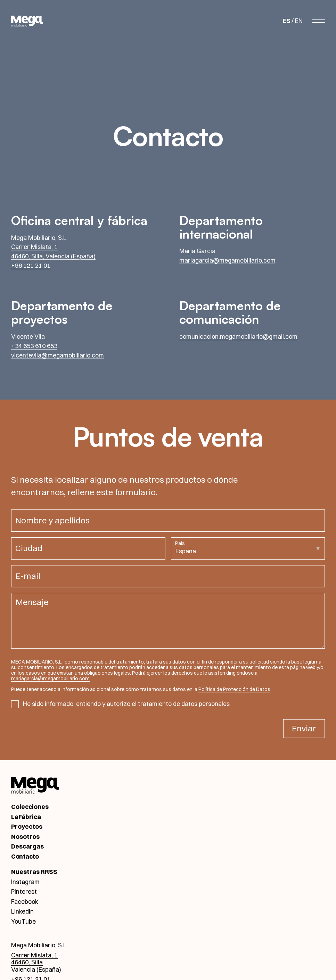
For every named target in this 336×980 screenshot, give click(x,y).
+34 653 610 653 (34, 346)
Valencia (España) (36, 969)
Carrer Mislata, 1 (34, 247)
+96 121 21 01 (31, 266)
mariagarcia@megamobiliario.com (227, 260)
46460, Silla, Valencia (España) (53, 256)
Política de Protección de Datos (234, 689)
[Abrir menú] (319, 21)
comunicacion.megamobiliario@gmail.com (238, 336)
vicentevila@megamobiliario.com (58, 355)
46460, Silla (27, 962)
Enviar (304, 728)
